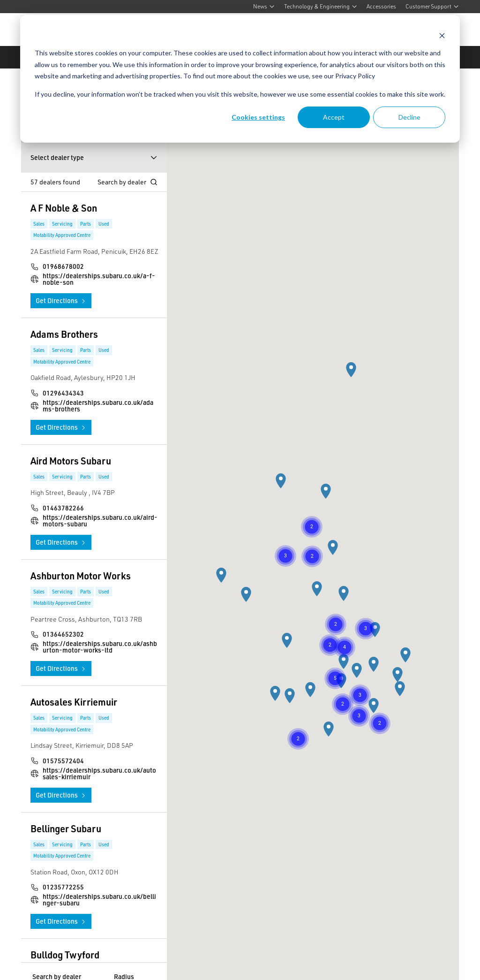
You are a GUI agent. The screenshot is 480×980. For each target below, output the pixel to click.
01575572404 (63, 761)
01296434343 (63, 393)
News (264, 6)
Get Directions (61, 300)
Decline (409, 117)
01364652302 (63, 634)
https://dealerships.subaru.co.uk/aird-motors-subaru (100, 521)
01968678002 (63, 266)
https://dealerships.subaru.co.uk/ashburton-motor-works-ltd (100, 647)
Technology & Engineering (321, 6)
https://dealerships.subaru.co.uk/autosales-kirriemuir (99, 774)
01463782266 (63, 508)
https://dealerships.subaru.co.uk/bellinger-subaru (99, 900)
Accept (334, 117)
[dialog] (240, 79)
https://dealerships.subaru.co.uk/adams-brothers (98, 406)
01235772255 (63, 887)
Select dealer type (94, 157)
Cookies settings (258, 117)
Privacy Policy (355, 76)
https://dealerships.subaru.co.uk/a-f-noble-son (99, 279)
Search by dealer (127, 182)
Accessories (381, 6)
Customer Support (432, 6)
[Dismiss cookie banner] (442, 35)
